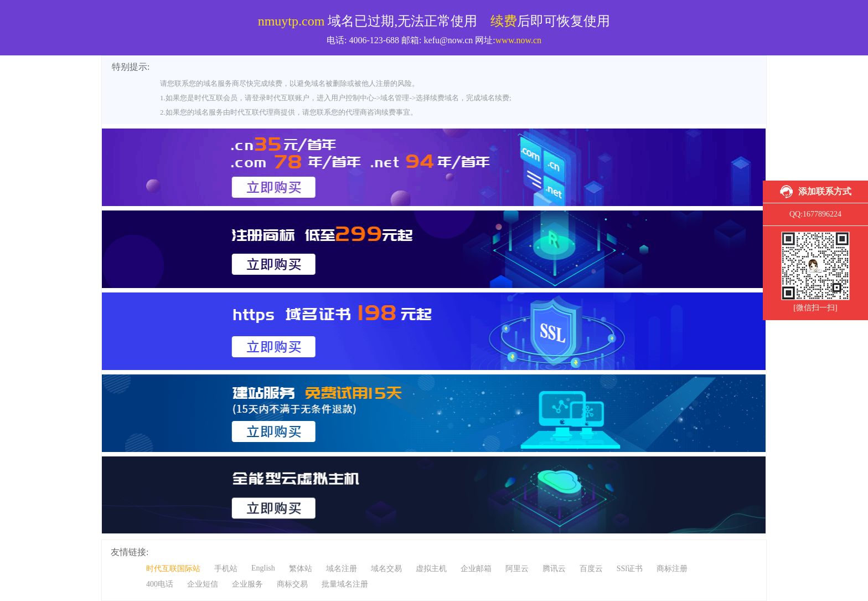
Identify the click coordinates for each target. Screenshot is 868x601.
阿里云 (517, 569)
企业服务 (247, 584)
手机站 (226, 569)
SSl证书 (630, 569)
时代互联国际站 (173, 569)
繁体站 (301, 569)
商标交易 (292, 584)
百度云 (591, 569)
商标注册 (672, 569)
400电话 (160, 584)
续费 (504, 21)
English (263, 568)
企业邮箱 (476, 569)
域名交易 (386, 569)
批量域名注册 (345, 584)
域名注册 (342, 569)
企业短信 (203, 584)
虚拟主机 (431, 569)
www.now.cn (518, 40)
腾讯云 (554, 569)
